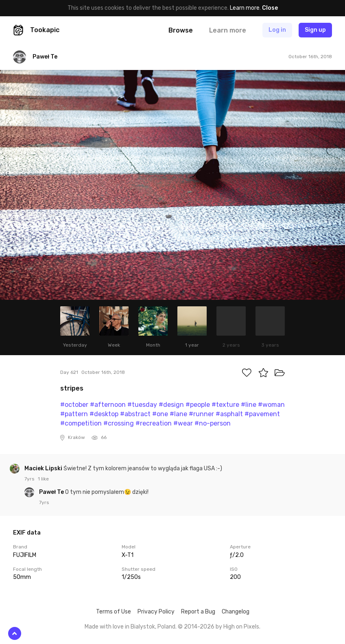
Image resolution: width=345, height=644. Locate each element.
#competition (81, 423)
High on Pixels (241, 627)
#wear (183, 423)
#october (74, 405)
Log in (277, 30)
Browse (181, 30)
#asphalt (229, 414)
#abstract (135, 414)
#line (249, 405)
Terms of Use (114, 612)
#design (171, 405)
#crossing (119, 423)
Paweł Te (52, 492)
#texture (225, 405)
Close (270, 8)
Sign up (315, 30)
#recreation (154, 423)
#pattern (74, 414)
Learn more (245, 8)
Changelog (236, 612)
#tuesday (142, 405)
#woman (271, 405)
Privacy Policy (156, 612)
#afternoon (108, 405)
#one (160, 414)
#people (198, 405)
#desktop (104, 414)
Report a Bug (198, 612)
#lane (178, 414)
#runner (201, 414)
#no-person (213, 423)
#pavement (262, 414)
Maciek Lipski (44, 468)
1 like (43, 479)
